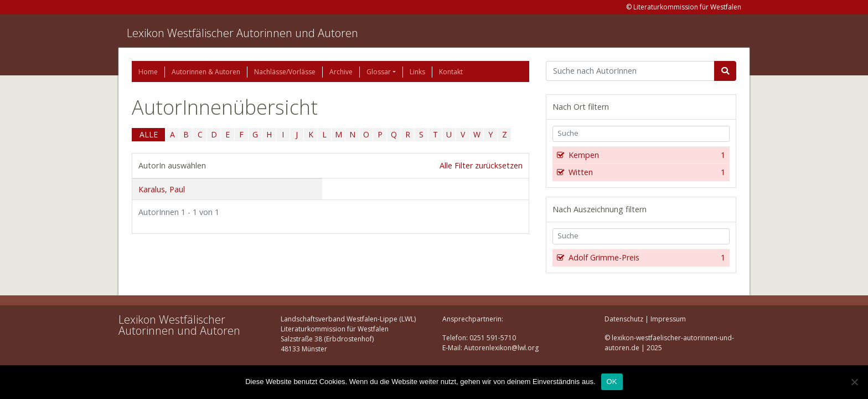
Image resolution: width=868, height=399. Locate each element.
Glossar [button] (379, 72)
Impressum (668, 319)
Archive (341, 72)
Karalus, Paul (162, 189)
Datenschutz (624, 319)
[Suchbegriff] (630, 71)
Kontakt (451, 72)
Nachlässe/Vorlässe (285, 72)
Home (148, 72)
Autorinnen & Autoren (206, 72)
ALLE (149, 134)
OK (612, 382)
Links (417, 72)
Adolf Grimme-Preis (646, 258)
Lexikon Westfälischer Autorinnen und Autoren (242, 33)
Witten (646, 172)
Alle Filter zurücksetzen (481, 165)
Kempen (646, 155)
